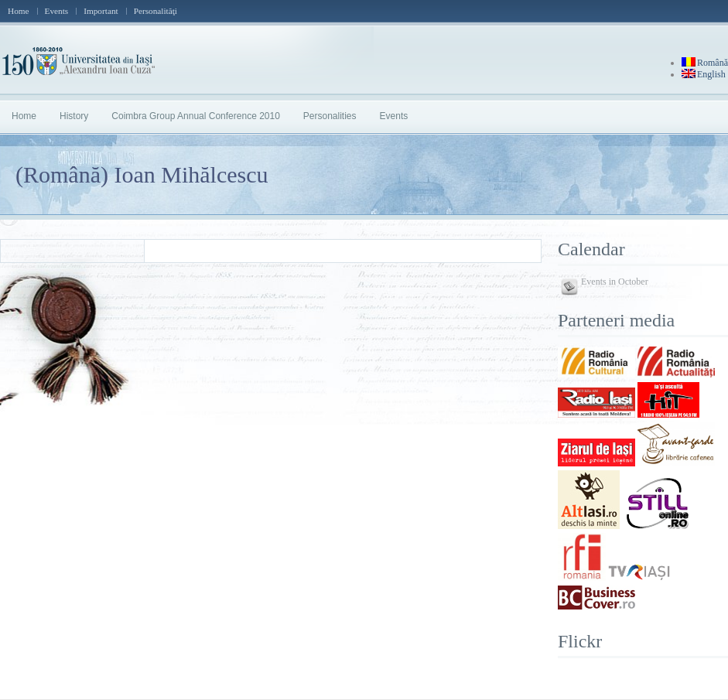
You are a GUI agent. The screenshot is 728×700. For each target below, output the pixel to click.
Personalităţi (156, 11)
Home (19, 11)
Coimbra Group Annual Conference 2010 (195, 116)
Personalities (330, 116)
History (74, 116)
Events (57, 11)
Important (101, 11)
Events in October (615, 282)
